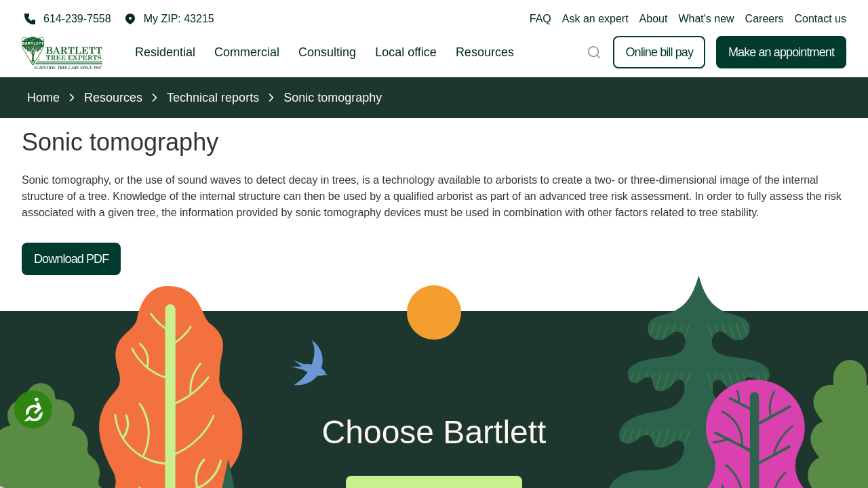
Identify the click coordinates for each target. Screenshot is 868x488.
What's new (706, 19)
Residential (165, 52)
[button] (170, 19)
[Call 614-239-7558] (66, 19)
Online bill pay (659, 52)
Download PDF (71, 259)
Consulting (327, 52)
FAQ (540, 19)
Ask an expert (595, 19)
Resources (485, 52)
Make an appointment (781, 52)
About (654, 19)
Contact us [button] (821, 19)
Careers (765, 19)
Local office (406, 52)
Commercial (247, 52)
